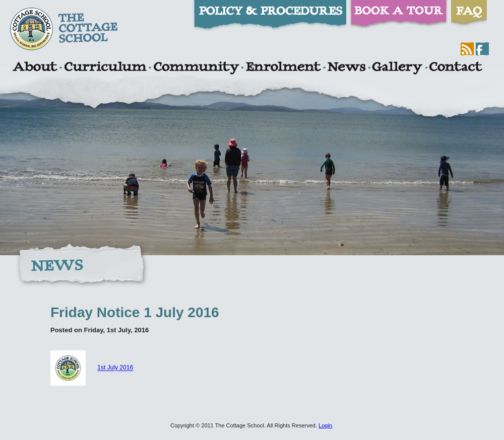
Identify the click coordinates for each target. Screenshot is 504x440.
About (35, 68)
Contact (456, 68)
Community (196, 68)
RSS (467, 49)
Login (325, 425)
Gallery (397, 68)
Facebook (482, 49)
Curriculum (105, 68)
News (346, 68)
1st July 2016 (115, 368)
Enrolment (283, 68)
